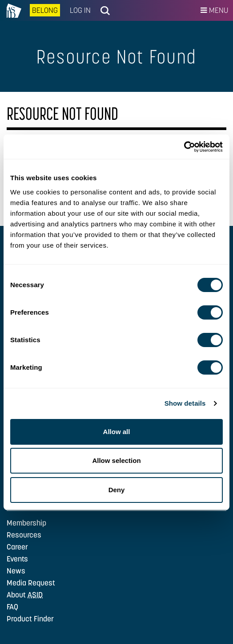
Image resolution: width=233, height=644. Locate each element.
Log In (80, 10)
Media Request (31, 583)
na (14, 11)
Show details (185, 403)
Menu (214, 10)
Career (17, 547)
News (16, 571)
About (25, 595)
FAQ (12, 607)
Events (17, 559)
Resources (24, 535)
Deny (117, 490)
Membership (26, 523)
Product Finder (30, 619)
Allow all (117, 432)
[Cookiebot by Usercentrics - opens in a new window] (184, 147)
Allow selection (116, 460)
